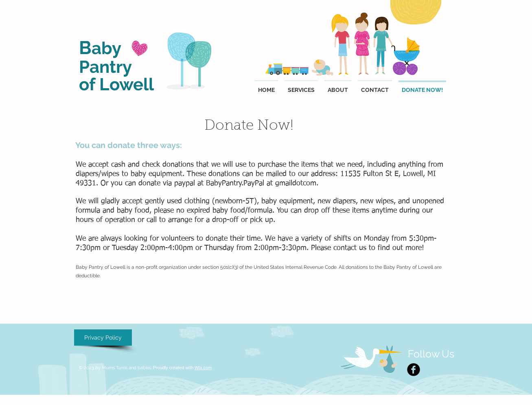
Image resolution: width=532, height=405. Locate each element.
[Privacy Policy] (103, 337)
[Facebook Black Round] (414, 370)
